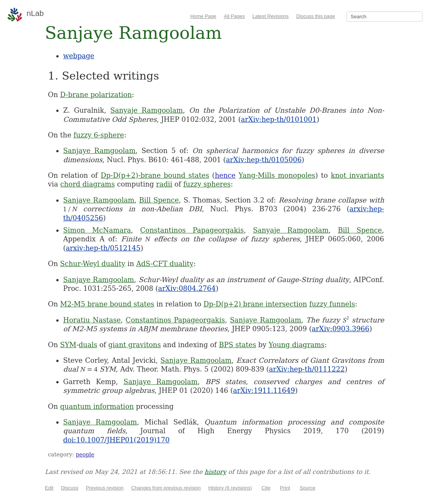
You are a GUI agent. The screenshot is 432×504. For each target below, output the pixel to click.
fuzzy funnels (332, 304)
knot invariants (357, 175)
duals (88, 345)
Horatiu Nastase (92, 320)
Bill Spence (159, 200)
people (85, 455)
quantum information (97, 406)
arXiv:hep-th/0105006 (264, 160)
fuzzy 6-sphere (99, 135)
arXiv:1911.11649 (264, 390)
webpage (79, 56)
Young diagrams (297, 345)
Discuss (70, 488)
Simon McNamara (97, 230)
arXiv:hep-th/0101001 (279, 119)
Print (285, 488)
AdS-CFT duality (165, 264)
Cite (266, 488)
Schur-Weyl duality (93, 264)
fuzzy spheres (207, 184)
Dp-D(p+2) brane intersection (255, 304)
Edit (49, 488)
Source (307, 488)
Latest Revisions (271, 16)
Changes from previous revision (166, 488)
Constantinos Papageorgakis (192, 230)
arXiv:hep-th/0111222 (307, 369)
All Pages (234, 16)
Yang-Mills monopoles (277, 175)
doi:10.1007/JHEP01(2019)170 (116, 440)
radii (164, 184)
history (215, 472)
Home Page (203, 16)
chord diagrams (87, 184)
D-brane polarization (96, 95)
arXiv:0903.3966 (341, 329)
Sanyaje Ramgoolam (147, 110)
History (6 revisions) (230, 488)
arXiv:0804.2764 (187, 288)
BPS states (238, 345)
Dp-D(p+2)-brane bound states (155, 175)
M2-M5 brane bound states (107, 304)
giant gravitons (135, 345)
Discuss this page (316, 16)
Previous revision (105, 488)
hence (225, 175)
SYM (68, 345)
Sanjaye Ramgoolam (99, 151)
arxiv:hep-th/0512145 (103, 248)
